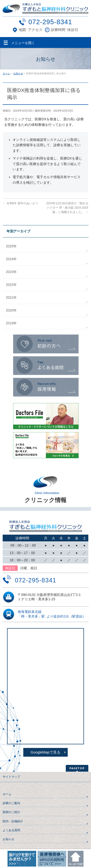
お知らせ (8, 839)
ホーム (7, 794)
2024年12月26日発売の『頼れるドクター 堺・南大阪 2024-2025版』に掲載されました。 (67, 208)
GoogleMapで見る (45, 752)
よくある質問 (11, 830)
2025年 (11, 246)
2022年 (11, 285)
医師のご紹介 (11, 812)
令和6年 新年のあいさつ (20, 203)
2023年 (11, 272)
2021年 (11, 297)
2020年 (11, 310)
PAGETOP (77, 768)
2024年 (11, 259)
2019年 (11, 323)
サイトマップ (11, 777)
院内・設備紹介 (13, 821)
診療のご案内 (11, 803)
